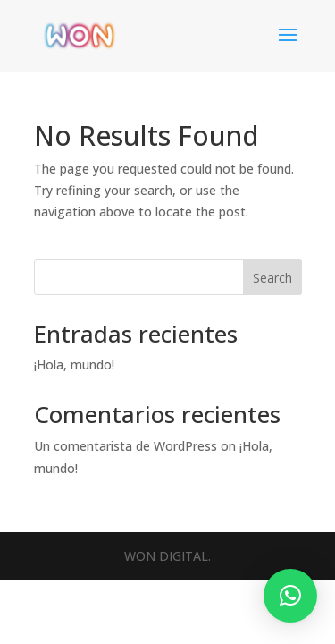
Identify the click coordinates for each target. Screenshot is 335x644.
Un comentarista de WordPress (126, 446)
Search (272, 278)
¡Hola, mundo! (74, 364)
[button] (290, 596)
